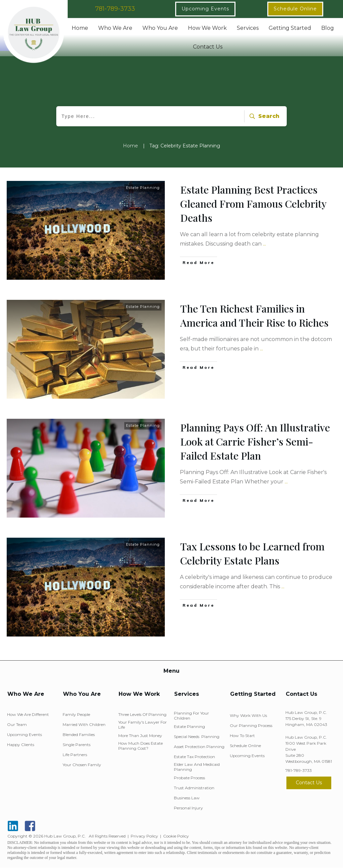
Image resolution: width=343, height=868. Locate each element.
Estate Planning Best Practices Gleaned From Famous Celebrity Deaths (253, 204)
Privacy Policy (144, 836)
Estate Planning (143, 188)
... (264, 244)
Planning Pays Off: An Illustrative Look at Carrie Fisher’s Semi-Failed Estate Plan (255, 442)
